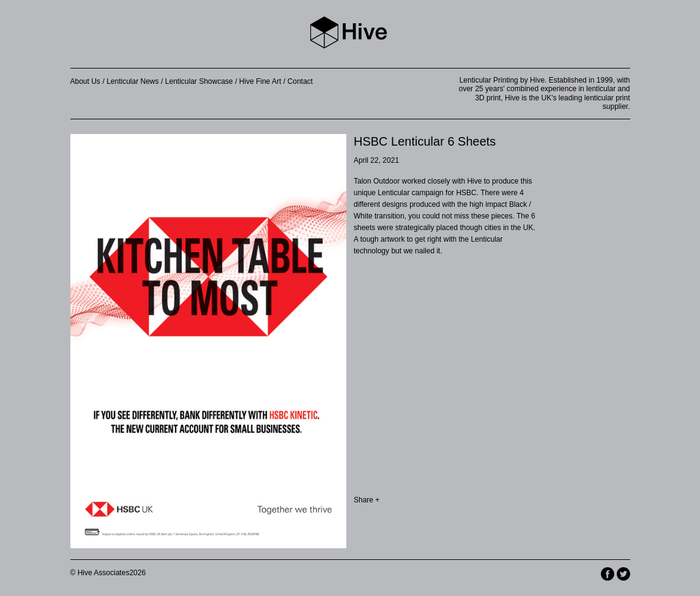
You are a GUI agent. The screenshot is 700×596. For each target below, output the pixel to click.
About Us (85, 81)
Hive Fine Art (260, 81)
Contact (300, 81)
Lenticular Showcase (199, 81)
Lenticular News (132, 81)
